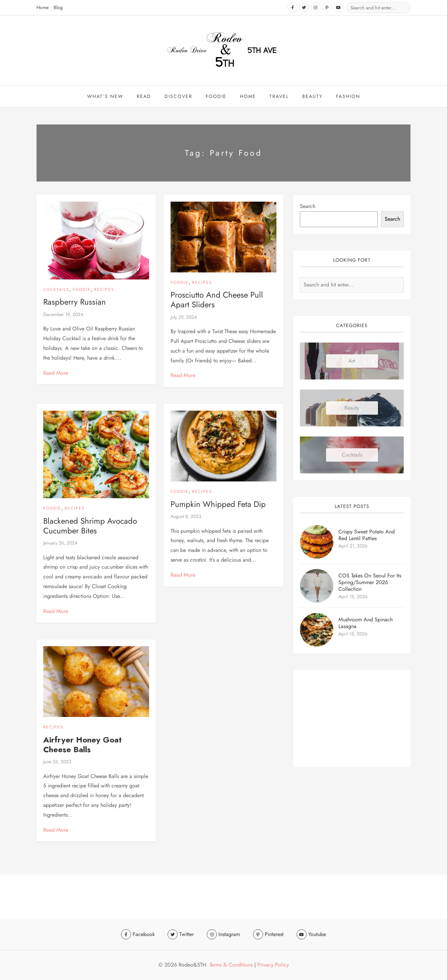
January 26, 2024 (60, 543)
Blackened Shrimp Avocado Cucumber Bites (90, 526)
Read (144, 97)
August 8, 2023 (186, 517)
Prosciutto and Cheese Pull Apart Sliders (217, 300)
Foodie (216, 97)
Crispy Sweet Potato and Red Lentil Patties (367, 535)
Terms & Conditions (231, 965)
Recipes (104, 290)
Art (352, 361)
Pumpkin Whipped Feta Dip (218, 504)
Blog (58, 7)
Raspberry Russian (75, 302)
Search (308, 207)
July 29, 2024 (184, 317)
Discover (178, 97)
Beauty (352, 408)
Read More (56, 373)
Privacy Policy (273, 965)
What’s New (105, 97)
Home (43, 7)
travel (279, 97)
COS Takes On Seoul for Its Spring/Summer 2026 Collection (370, 583)
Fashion (348, 97)
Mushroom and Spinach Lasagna (366, 623)
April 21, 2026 (353, 546)
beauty (312, 97)
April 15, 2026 (353, 597)
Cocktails (56, 290)
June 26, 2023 (57, 762)
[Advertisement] (352, 719)
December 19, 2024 (63, 315)
